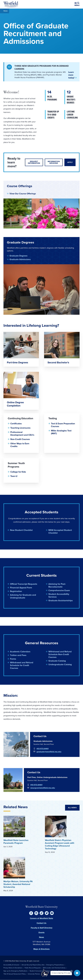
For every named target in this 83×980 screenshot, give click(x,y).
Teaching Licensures (20, 428)
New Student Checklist (21, 530)
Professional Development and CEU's (22, 434)
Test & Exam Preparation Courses (63, 425)
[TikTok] (41, 913)
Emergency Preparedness (55, 965)
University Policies (34, 974)
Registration (16, 591)
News (41, 937)
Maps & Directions (41, 949)
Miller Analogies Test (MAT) (61, 432)
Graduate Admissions (20, 259)
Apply (70, 162)
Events (42, 932)
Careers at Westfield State (41, 918)
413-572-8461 (43, 749)
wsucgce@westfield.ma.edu (43, 788)
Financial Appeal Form (21, 588)
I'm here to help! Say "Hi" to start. (61, 973)
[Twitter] (47, 913)
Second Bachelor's (58, 362)
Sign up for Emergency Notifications (15, 971)
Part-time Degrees (17, 362)
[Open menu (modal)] (77, 4)
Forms (13, 659)
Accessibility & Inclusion (11, 965)
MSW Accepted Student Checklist (60, 531)
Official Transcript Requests (24, 584)
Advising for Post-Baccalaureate (57, 585)
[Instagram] (36, 913)
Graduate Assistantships (61, 600)
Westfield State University (41, 907)
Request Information (34, 162)
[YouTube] (52, 913)
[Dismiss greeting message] (72, 971)
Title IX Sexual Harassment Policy (15, 974)
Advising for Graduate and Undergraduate (23, 596)
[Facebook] (31, 913)
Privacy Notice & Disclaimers (13, 968)
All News (72, 808)
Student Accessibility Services (59, 595)
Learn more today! (71, 75)
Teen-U (14, 476)
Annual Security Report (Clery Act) (33, 965)
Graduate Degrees (18, 256)
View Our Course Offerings (23, 194)
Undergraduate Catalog (60, 664)
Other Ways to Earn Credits (20, 445)
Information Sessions (54, 162)
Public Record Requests (33, 968)
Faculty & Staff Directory (42, 928)
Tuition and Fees (18, 655)
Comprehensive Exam (59, 590)
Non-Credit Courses (20, 439)
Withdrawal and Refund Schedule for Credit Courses (22, 665)
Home (6, 11)
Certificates (16, 424)
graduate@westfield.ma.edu (49, 752)
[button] (77, 973)
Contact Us (41, 923)
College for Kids (18, 472)
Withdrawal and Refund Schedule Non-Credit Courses (60, 654)
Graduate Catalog (57, 661)
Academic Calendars (20, 652)
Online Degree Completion (15, 404)
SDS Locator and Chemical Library (54, 968)
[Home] (11, 4)
